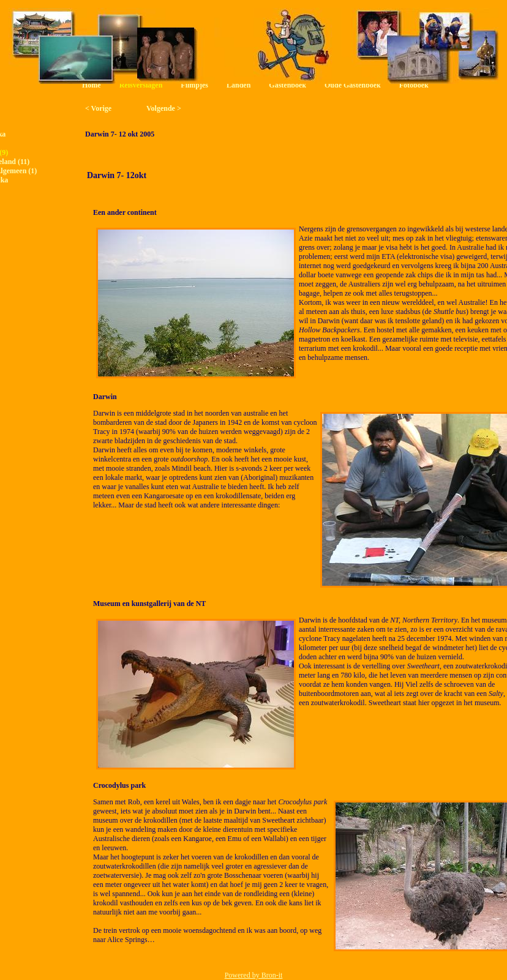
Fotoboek (414, 85)
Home (92, 85)
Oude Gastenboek (353, 85)
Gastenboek (287, 85)
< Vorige (98, 108)
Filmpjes (194, 85)
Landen (238, 85)
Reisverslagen (141, 85)
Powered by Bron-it (254, 975)
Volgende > (164, 108)
